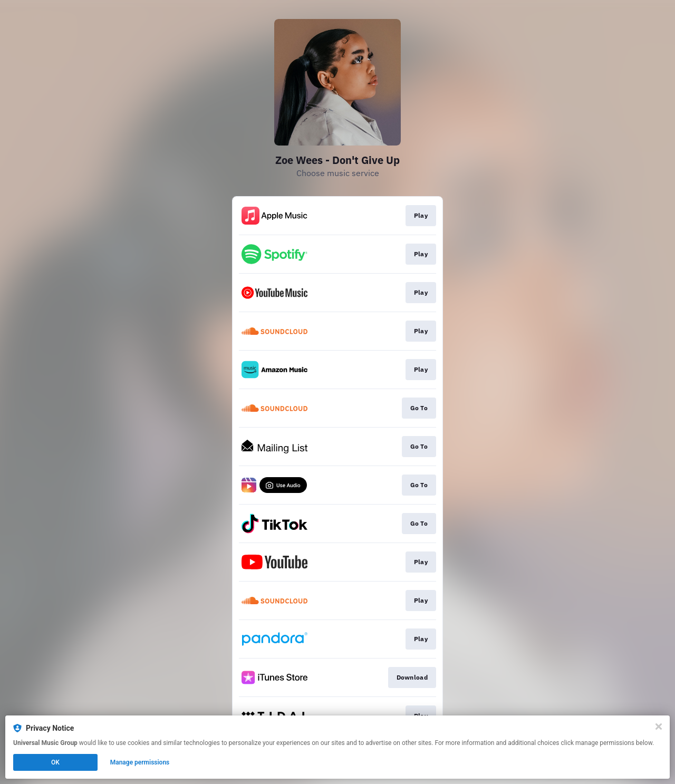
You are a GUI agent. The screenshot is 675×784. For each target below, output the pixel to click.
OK (55, 762)
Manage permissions (140, 762)
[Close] (659, 727)
